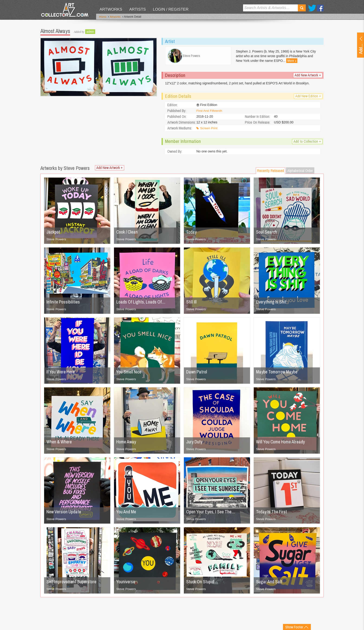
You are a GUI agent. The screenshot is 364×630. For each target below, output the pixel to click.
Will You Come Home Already (282, 443)
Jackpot (53, 233)
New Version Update (65, 513)
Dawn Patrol (197, 373)
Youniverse (126, 583)
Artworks (111, 9)
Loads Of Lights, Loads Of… (141, 303)
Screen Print (209, 129)
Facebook (320, 8)
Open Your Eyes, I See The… (212, 513)
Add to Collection (307, 143)
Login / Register (171, 9)
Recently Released (271, 172)
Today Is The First (272, 513)
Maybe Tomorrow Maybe (278, 373)
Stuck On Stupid (200, 583)
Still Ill (192, 303)
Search (302, 8)
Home (103, 17)
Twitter (312, 8)
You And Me (127, 513)
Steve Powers (56, 240)
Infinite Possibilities (64, 303)
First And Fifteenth (210, 112)
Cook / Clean (128, 233)
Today (192, 233)
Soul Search (267, 233)
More (294, 61)
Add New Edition (308, 97)
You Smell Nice (130, 373)
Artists (138, 9)
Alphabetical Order (300, 172)
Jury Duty (195, 443)
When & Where (60, 443)
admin (90, 31)
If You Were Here (62, 373)
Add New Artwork (308, 76)
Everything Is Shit (272, 303)
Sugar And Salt (269, 583)
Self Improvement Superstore (73, 583)
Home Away (127, 443)
